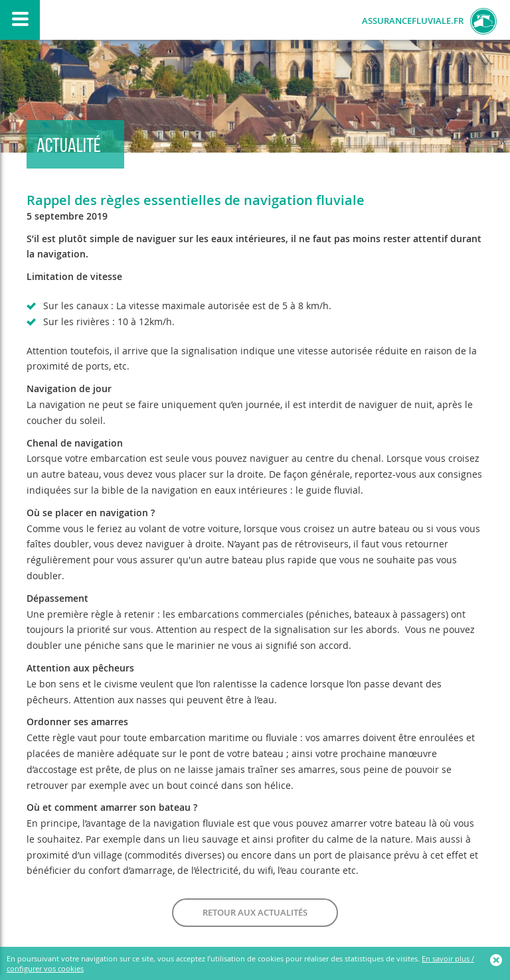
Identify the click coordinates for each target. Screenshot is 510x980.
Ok (497, 960)
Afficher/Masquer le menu (20, 20)
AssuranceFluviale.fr (413, 21)
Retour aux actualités (255, 912)
